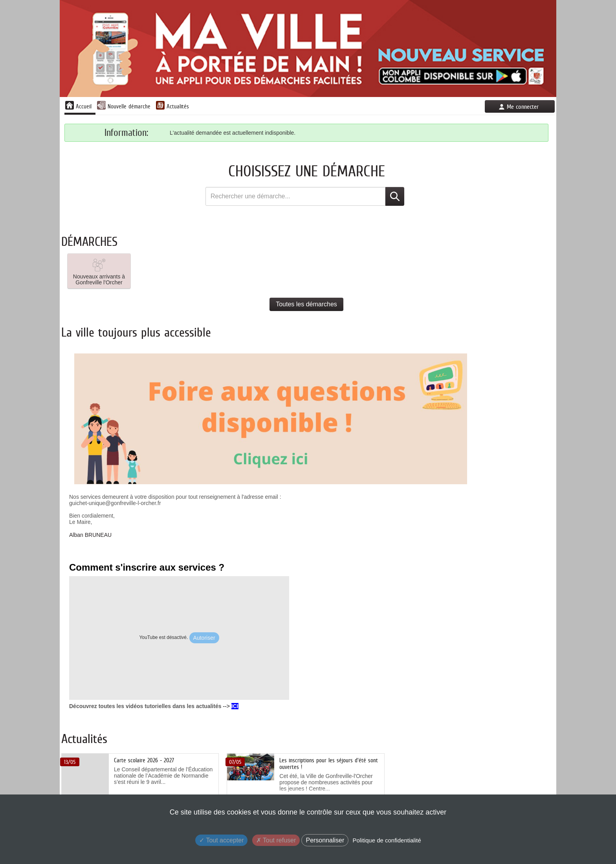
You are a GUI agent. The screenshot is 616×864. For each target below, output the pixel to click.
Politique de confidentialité (387, 840)
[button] (99, 271)
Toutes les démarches (306, 304)
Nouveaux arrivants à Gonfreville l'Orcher (99, 271)
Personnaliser (325, 840)
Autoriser (204, 638)
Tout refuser (276, 840)
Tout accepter (221, 840)
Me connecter (523, 107)
